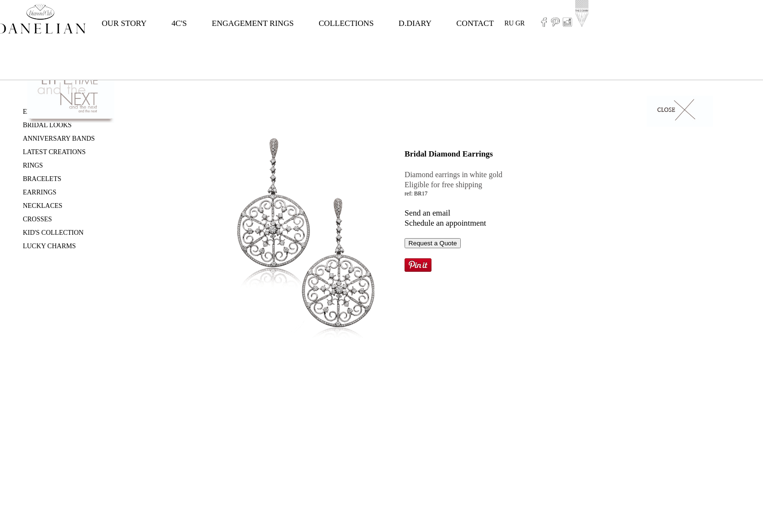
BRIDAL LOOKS (47, 125)
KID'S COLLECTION (53, 233)
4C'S (179, 23)
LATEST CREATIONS (54, 152)
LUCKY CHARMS (49, 246)
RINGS (33, 165)
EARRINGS (39, 192)
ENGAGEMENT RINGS (253, 23)
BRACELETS (42, 179)
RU (509, 23)
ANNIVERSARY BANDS (59, 139)
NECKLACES (42, 206)
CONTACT (475, 23)
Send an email (427, 213)
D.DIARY (415, 23)
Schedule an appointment (445, 223)
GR (520, 23)
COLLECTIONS (346, 23)
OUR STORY (124, 23)
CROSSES (37, 219)
